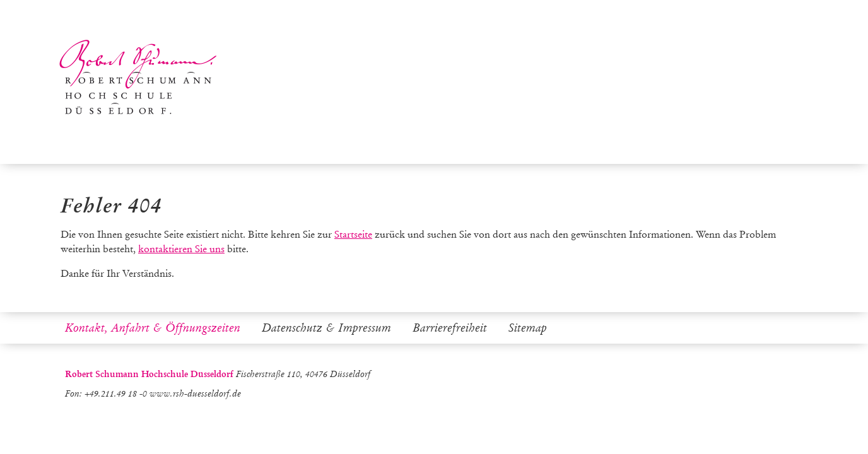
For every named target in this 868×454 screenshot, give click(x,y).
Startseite (353, 234)
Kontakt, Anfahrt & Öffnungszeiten (153, 328)
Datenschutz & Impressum (326, 328)
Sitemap (528, 328)
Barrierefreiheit (450, 328)
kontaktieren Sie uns (181, 249)
